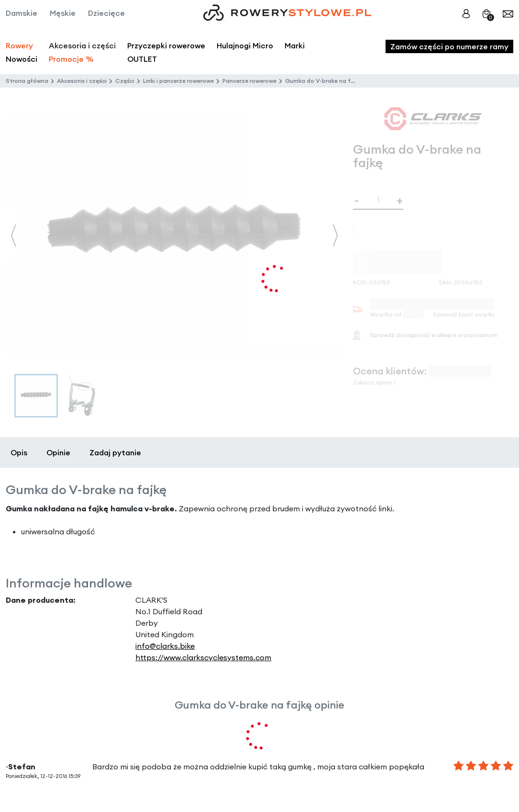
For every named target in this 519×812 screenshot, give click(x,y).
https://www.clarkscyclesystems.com (203, 657)
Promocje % (71, 59)
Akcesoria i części (82, 81)
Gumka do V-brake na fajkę (324, 81)
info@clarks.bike (165, 646)
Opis (19, 452)
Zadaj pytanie (115, 452)
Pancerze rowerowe (249, 81)
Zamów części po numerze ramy (449, 46)
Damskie (22, 13)
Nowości (22, 59)
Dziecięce (106, 13)
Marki (295, 45)
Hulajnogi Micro (245, 45)
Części (125, 81)
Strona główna (27, 81)
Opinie (58, 452)
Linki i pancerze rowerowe (178, 81)
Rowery (19, 45)
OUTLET (142, 59)
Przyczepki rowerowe (166, 45)
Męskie (63, 13)
